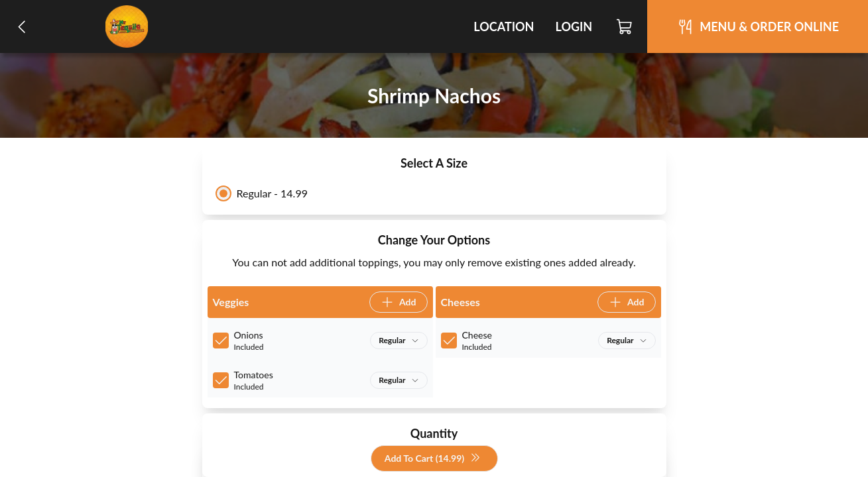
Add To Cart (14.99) (433, 459)
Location (504, 26)
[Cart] (625, 26)
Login (574, 26)
